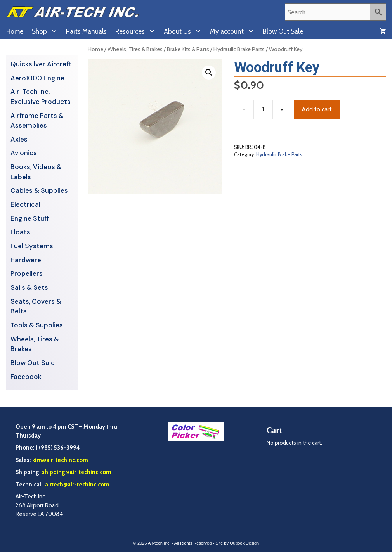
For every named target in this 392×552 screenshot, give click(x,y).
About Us (185, 31)
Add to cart (317, 109)
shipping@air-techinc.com (77, 472)
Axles (19, 139)
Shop (47, 31)
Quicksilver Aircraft (41, 64)
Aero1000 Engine (37, 78)
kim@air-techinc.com (60, 460)
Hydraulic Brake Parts (239, 49)
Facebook (26, 377)
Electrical (25, 204)
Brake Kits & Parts (188, 49)
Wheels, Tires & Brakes (135, 49)
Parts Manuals (86, 31)
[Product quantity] (263, 109)
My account (234, 31)
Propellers (27, 273)
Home (15, 31)
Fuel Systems (32, 246)
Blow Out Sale (283, 31)
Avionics (24, 153)
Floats (20, 232)
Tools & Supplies (37, 325)
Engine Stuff (30, 218)
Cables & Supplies (39, 190)
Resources (137, 31)
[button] (209, 73)
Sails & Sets (29, 287)
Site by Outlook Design (237, 543)
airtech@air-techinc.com (77, 485)
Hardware (26, 260)
